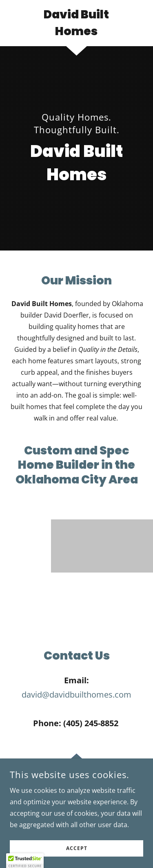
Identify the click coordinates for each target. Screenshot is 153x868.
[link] (76, 23)
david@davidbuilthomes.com (76, 695)
